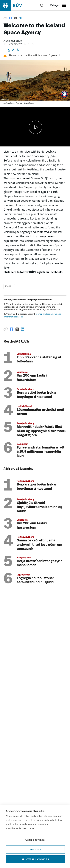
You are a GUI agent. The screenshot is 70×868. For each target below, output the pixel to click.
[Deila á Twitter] (17, 329)
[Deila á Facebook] (12, 329)
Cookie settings (35, 840)
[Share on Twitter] (15, 18)
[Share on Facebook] (10, 18)
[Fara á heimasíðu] (14, 5)
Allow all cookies (35, 859)
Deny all (35, 850)
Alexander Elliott (13, 41)
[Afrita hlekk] (6, 329)
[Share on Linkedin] (20, 18)
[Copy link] (5, 18)
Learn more (28, 828)
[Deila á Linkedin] (23, 329)
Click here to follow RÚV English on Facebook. (33, 272)
